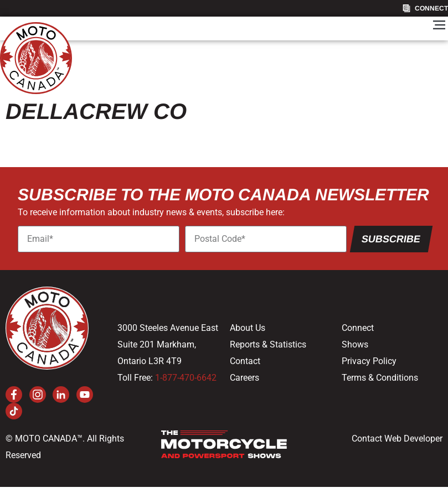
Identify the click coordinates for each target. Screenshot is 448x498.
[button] (439, 26)
